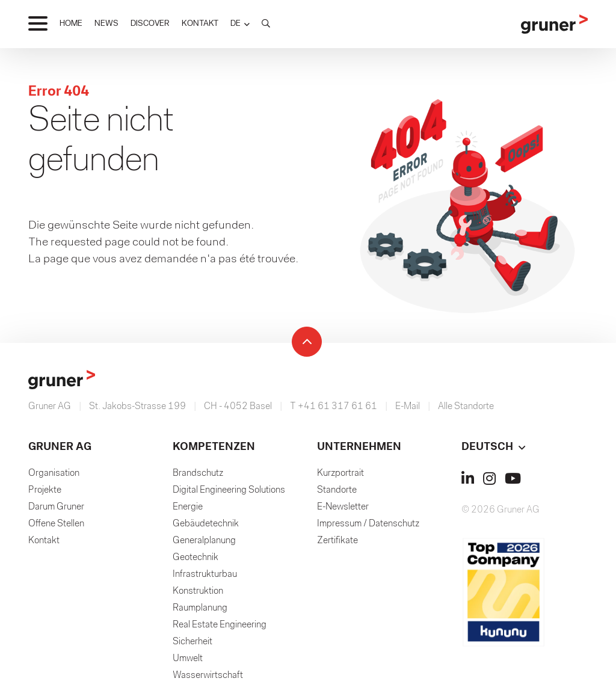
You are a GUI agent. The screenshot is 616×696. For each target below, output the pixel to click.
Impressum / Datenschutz (368, 524)
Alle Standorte (466, 407)
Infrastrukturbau (205, 574)
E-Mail (408, 407)
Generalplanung (204, 541)
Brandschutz (198, 473)
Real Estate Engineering (220, 625)
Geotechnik (196, 558)
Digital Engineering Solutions (229, 490)
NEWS (106, 24)
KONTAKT (200, 24)
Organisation (54, 473)
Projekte (45, 490)
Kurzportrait (340, 473)
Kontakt (44, 541)
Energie (188, 507)
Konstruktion (198, 591)
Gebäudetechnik (206, 524)
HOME (71, 24)
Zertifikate (337, 541)
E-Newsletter (343, 507)
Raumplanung (200, 608)
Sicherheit (192, 642)
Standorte (337, 490)
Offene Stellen (56, 524)
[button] (240, 24)
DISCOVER (150, 24)
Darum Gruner (56, 507)
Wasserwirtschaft (208, 676)
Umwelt (188, 659)
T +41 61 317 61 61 (334, 407)
